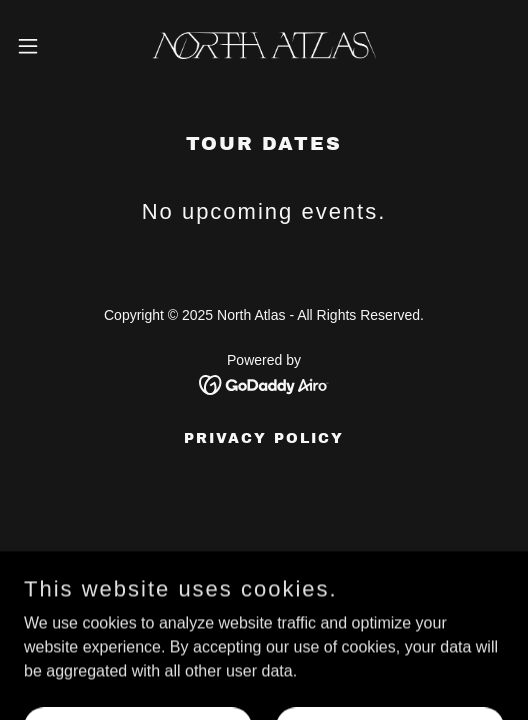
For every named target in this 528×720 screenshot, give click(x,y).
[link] (264, 45)
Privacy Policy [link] (264, 438)
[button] (46, 46)
